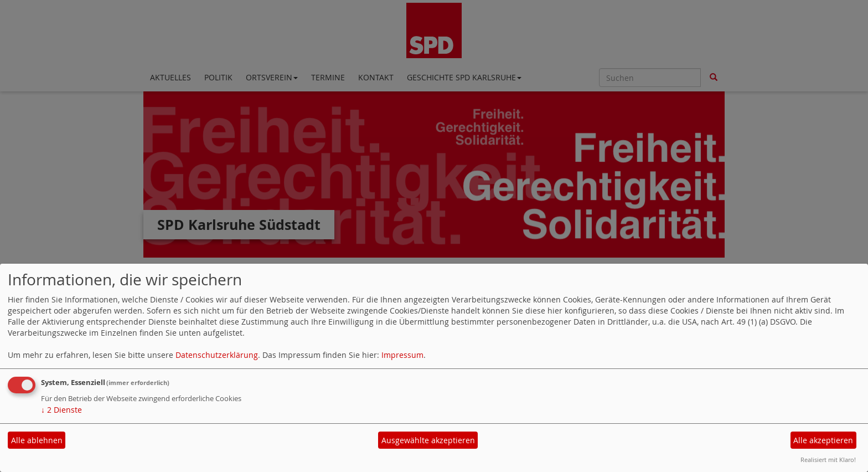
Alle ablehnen (37, 440)
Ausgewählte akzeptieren (428, 440)
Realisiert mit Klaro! (828, 460)
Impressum (402, 355)
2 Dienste (61, 410)
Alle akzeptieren (823, 440)
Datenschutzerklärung (217, 355)
